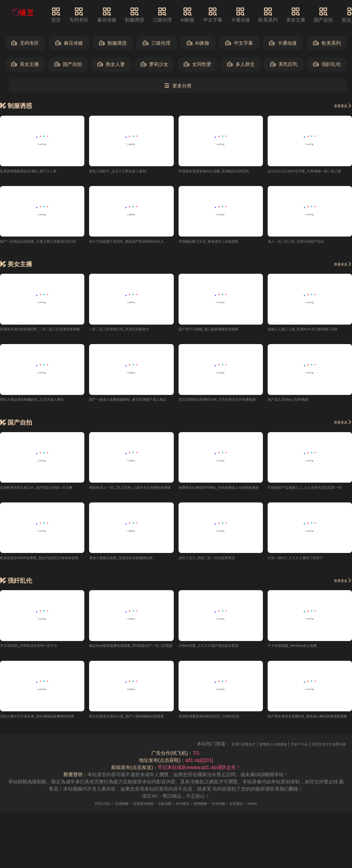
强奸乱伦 (327, 64)
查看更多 (339, 105)
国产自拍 (333, 15)
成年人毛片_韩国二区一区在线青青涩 (218, 560)
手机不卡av (331, 748)
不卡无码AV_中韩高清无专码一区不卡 (40, 649)
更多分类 (178, 86)
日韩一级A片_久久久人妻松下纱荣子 (306, 560)
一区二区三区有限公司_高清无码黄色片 (131, 330)
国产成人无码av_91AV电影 (296, 401)
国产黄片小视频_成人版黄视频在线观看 (221, 330)
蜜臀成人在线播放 (296, 748)
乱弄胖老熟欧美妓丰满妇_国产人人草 (40, 171)
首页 (66, 15)
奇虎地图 (232, 807)
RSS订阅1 (81, 807)
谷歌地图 (162, 807)
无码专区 (89, 15)
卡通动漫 (250, 15)
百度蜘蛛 (105, 807)
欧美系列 (278, 15)
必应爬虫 (255, 807)
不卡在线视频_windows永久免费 (302, 649)
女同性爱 (198, 64)
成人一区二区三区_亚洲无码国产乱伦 (307, 242)
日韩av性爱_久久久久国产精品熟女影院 (221, 649)
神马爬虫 (185, 807)
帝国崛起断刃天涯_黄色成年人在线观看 (221, 242)
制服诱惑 (144, 15)
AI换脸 (197, 15)
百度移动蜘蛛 (133, 807)
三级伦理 (172, 15)
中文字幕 (223, 15)
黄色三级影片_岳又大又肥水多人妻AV (129, 171)
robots (276, 807)
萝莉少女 (154, 64)
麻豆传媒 (117, 15)
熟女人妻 (111, 64)
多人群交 (241, 64)
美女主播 (306, 15)
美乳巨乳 (284, 64)
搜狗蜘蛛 (209, 807)
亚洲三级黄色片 (256, 748)
